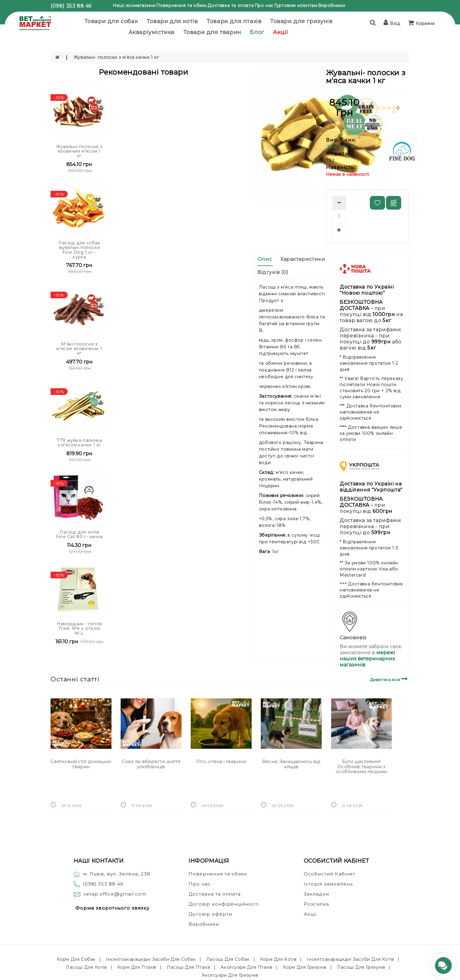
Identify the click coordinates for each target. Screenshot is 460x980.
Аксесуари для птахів (246, 967)
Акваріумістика (152, 32)
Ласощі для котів (86, 967)
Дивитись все (390, 679)
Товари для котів (172, 21)
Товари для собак (111, 21)
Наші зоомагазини (134, 5)
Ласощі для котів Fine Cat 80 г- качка (79, 534)
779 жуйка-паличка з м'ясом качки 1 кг (79, 443)
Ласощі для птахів (188, 967)
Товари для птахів (234, 21)
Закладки (316, 894)
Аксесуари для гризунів (230, 975)
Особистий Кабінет (329, 874)
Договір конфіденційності (224, 904)
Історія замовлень (328, 884)
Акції (281, 32)
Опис (265, 259)
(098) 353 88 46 (71, 6)
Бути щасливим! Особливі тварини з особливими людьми (361, 766)
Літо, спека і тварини (221, 761)
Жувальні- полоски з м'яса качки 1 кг (116, 57)
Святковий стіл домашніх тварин (81, 764)
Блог (257, 32)
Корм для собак (76, 959)
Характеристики (303, 259)
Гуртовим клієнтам (296, 5)
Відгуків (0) (273, 272)
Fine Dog (338, 147)
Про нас (264, 5)
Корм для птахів (137, 967)
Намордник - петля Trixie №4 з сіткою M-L (79, 628)
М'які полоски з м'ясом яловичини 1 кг (79, 349)
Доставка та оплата (230, 5)
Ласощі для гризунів (361, 967)
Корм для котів (278, 959)
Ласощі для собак (228, 959)
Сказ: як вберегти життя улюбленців (151, 764)
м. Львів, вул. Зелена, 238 (112, 874)
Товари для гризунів (301, 21)
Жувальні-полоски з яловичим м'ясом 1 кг (79, 151)
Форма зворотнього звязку (112, 908)
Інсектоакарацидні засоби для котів (350, 959)
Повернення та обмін (182, 5)
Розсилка (316, 904)
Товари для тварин (212, 32)
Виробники (331, 5)
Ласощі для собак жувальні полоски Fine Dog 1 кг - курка (79, 250)
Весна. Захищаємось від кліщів (291, 764)
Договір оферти (210, 914)
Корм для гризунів (305, 967)
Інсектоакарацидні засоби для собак (151, 959)
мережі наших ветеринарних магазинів (367, 659)
